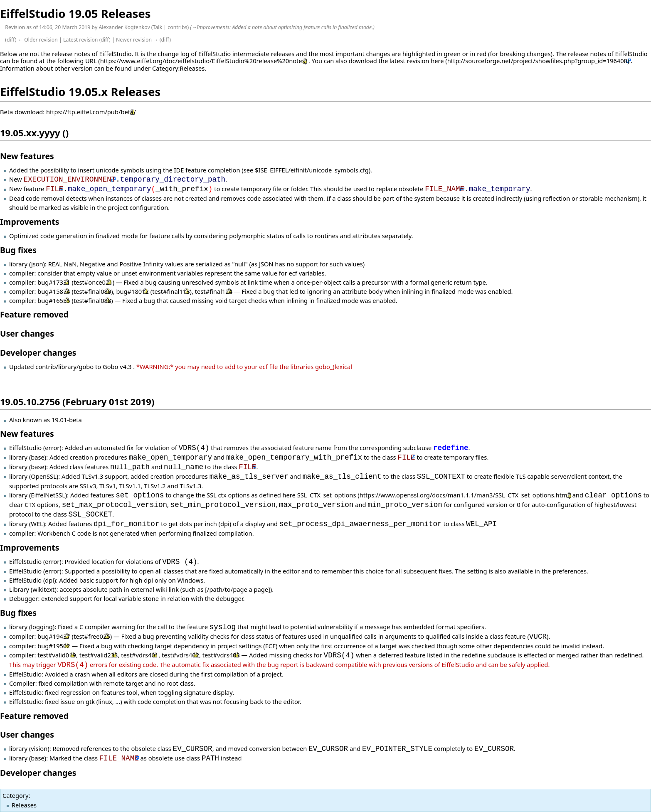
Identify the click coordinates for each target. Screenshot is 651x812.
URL (91, 61)
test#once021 (93, 282)
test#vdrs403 (221, 655)
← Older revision (38, 40)
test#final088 (92, 300)
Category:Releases (178, 68)
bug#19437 (54, 637)
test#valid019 (57, 655)
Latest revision (80, 40)
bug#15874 (54, 291)
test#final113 (171, 291)
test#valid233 (99, 655)
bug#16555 (54, 300)
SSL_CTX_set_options (327, 495)
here (437, 61)
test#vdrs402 (180, 655)
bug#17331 (54, 282)
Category (15, 795)
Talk (158, 27)
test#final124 (214, 291)
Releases (24, 805)
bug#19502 (54, 646)
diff (11, 40)
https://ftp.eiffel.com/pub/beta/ (91, 112)
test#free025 (92, 637)
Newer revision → (137, 40)
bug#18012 (132, 291)
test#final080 (92, 291)
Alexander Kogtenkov (124, 27)
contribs (177, 27)
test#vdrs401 (140, 655)
